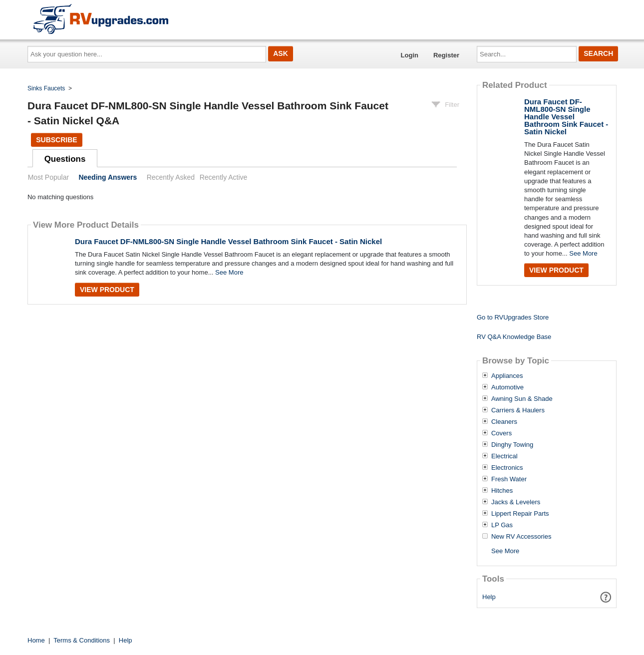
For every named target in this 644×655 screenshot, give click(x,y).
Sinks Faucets (46, 88)
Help (489, 597)
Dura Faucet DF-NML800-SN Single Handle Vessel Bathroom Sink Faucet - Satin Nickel (228, 241)
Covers (501, 433)
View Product (107, 290)
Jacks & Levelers (516, 502)
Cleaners (504, 422)
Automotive (507, 387)
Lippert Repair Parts (520, 514)
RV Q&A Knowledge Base (514, 337)
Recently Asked (171, 177)
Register (446, 55)
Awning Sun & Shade (522, 399)
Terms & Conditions (82, 640)
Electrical (504, 456)
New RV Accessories (521, 537)
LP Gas (502, 525)
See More (229, 272)
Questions (65, 159)
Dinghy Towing (512, 445)
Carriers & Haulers (518, 410)
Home (36, 640)
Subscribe (56, 140)
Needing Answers (108, 177)
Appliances (507, 376)
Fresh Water (509, 479)
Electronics (507, 468)
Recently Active (224, 177)
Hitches (502, 491)
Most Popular (48, 177)
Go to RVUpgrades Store (513, 317)
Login (410, 55)
